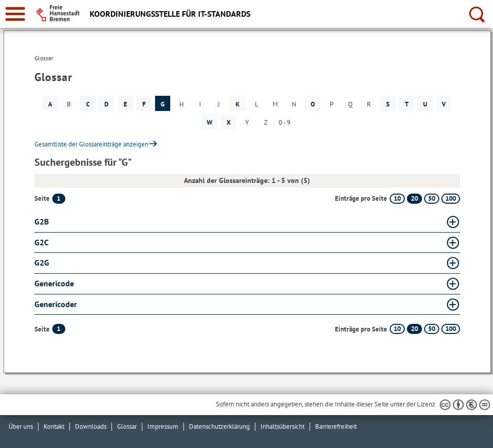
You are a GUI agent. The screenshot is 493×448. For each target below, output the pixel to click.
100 (451, 198)
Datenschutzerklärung (219, 426)
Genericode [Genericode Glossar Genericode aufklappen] (54, 283)
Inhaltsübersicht (282, 426)
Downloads (91, 426)
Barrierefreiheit (336, 426)
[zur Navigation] (15, 14)
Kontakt (54, 426)
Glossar (127, 426)
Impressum (163, 426)
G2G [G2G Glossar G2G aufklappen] (42, 263)
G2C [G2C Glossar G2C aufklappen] (42, 242)
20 (414, 198)
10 (397, 198)
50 (432, 198)
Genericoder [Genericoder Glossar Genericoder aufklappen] (56, 304)
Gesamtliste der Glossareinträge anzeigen (91, 144)
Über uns (21, 426)
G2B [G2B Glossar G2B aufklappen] (42, 221)
